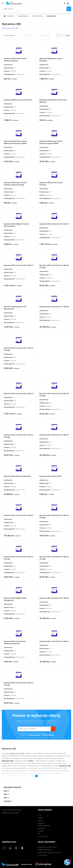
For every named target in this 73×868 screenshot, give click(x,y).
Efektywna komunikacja (45, 850)
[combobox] (25, 35)
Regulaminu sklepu (35, 735)
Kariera (40, 820)
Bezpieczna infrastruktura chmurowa (49, 852)
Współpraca (42, 828)
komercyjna (13, 71)
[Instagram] (22, 848)
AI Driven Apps (42, 855)
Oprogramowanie (23, 16)
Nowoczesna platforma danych (47, 847)
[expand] (15, 35)
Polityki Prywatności (49, 735)
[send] (53, 729)
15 (62, 35)
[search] (69, 9)
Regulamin (41, 823)
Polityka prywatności (44, 826)
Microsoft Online (38, 16)
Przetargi (41, 831)
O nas (40, 815)
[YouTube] (16, 848)
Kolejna (67, 35)
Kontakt (40, 818)
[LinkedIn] (10, 848)
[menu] (3, 3)
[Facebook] (4, 848)
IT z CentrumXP (43, 836)
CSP (15, 68)
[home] (14, 3)
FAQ (39, 834)
